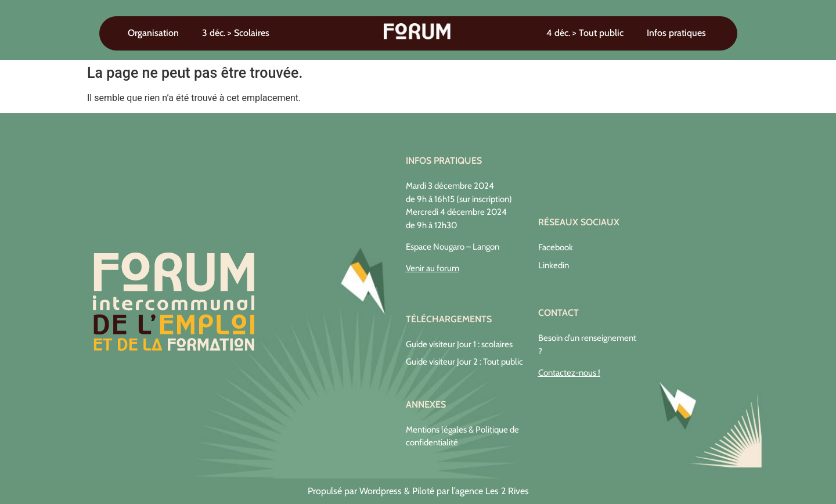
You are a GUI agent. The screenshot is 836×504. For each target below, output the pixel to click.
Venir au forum (433, 268)
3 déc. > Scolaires (236, 33)
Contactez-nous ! (569, 373)
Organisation (153, 33)
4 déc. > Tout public (585, 33)
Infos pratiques (676, 33)
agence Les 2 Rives (492, 491)
